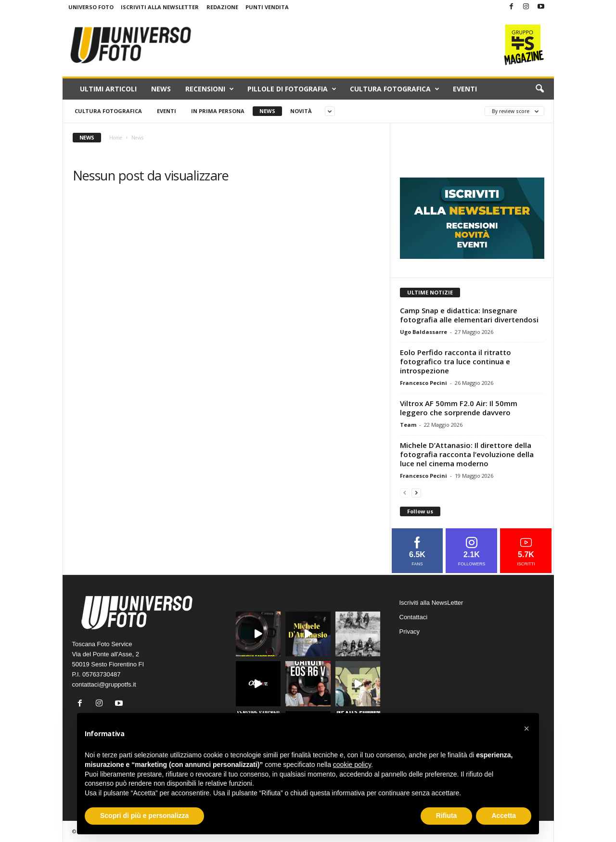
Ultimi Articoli (108, 89)
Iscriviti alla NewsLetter (160, 7)
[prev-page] (405, 492)
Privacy (410, 631)
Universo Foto (91, 7)
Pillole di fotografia (292, 89)
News (161, 89)
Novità (301, 111)
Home (116, 138)
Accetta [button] (504, 816)
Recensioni (210, 89)
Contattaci (414, 617)
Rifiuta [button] (447, 816)
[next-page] (416, 492)
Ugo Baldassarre (423, 332)
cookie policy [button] (352, 765)
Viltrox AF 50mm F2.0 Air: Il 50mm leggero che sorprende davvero (459, 408)
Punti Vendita (267, 7)
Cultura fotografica (395, 89)
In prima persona (218, 111)
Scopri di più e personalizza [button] (144, 816)
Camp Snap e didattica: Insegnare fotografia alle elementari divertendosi (469, 315)
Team (408, 425)
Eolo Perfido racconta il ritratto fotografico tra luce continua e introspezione (456, 361)
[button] (539, 89)
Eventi (465, 89)
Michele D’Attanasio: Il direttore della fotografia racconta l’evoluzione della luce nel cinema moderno (467, 454)
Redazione (222, 7)
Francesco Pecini (423, 383)
